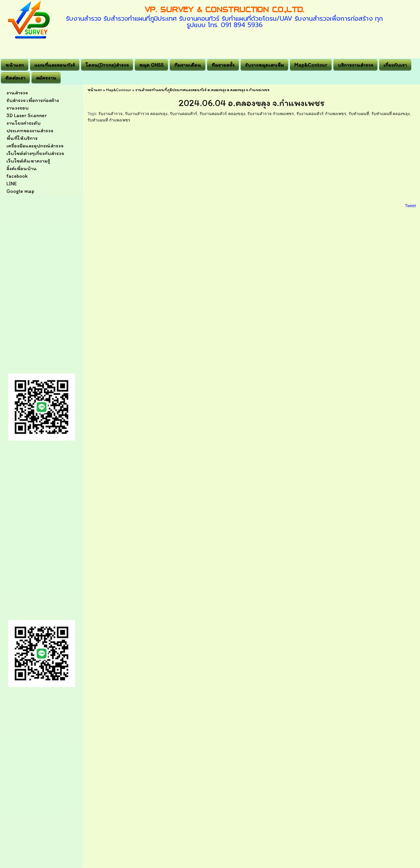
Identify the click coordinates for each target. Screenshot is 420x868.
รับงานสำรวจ (110, 114)
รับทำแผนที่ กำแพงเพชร (109, 120)
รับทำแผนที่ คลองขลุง (391, 114)
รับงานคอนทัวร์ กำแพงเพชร (321, 114)
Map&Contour (119, 90)
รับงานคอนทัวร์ (183, 114)
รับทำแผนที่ (359, 114)
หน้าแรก (95, 90)
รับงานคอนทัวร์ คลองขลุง (222, 114)
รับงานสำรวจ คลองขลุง (146, 114)
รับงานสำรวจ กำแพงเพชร (271, 114)
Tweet (410, 206)
